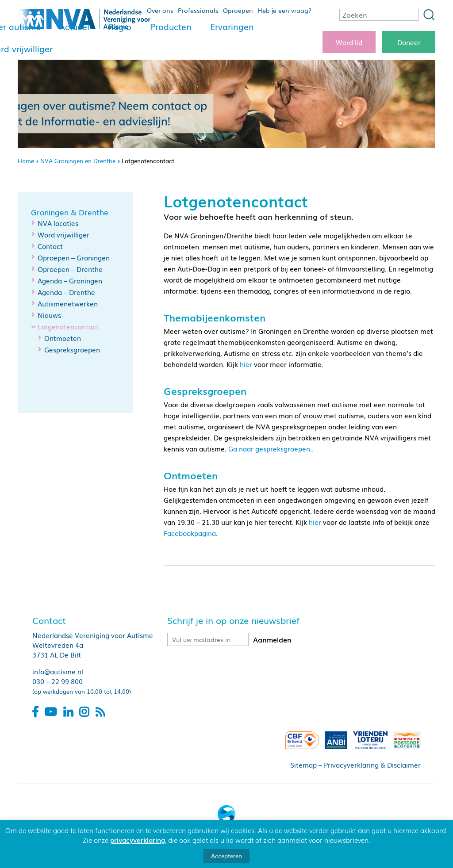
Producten (171, 27)
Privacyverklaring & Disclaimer (372, 765)
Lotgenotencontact (68, 327)
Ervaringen (232, 27)
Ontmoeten (63, 338)
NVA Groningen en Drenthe (78, 161)
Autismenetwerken (68, 303)
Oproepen (238, 10)
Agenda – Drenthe (66, 292)
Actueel (74, 27)
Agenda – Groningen (70, 280)
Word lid (349, 42)
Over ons (160, 10)
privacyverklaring (138, 840)
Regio (120, 27)
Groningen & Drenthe (70, 212)
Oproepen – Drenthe (70, 269)
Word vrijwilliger (63, 234)
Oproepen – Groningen (74, 257)
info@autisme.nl (58, 671)
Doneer (409, 42)
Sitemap (303, 765)
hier (246, 364)
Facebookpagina (190, 533)
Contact (50, 246)
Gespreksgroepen (72, 349)
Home (26, 161)
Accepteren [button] (226, 856)
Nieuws (49, 315)
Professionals (198, 10)
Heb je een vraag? (284, 10)
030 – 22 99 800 (58, 681)
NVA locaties (58, 223)
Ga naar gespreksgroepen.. (271, 448)
